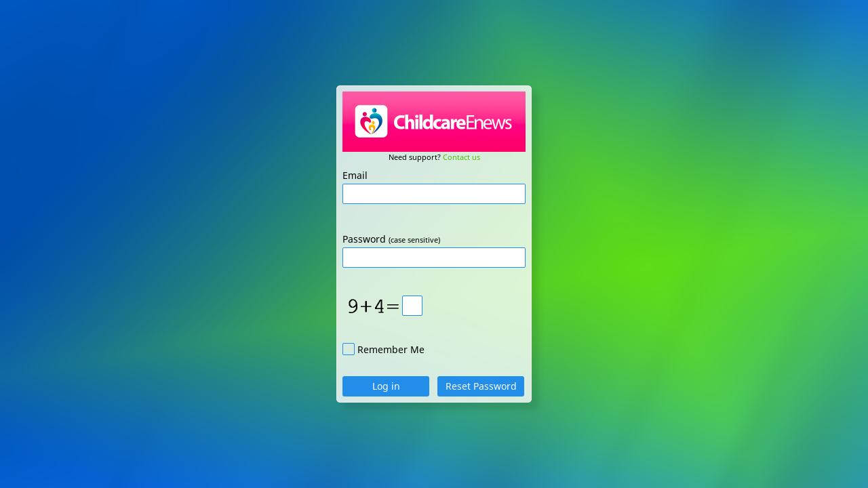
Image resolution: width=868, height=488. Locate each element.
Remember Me (391, 349)
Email (355, 175)
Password (364, 239)
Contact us (461, 157)
